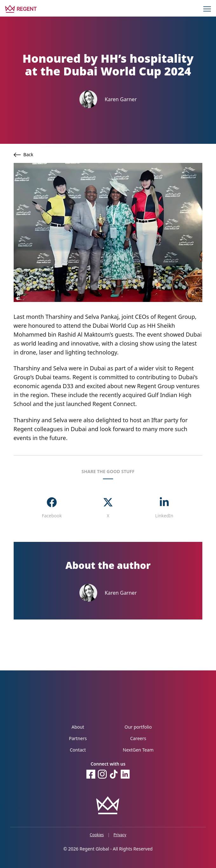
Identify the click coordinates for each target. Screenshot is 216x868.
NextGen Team (138, 750)
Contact (78, 750)
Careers (138, 738)
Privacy (120, 835)
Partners (78, 738)
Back (24, 154)
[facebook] (52, 508)
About (78, 727)
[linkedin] (164, 508)
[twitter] (108, 508)
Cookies (97, 835)
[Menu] (207, 9)
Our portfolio (138, 727)
